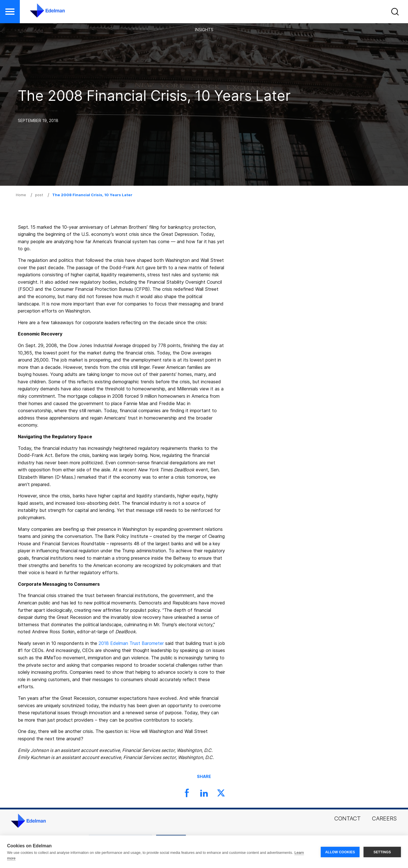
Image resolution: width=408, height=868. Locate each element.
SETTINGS (382, 852)
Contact (348, 818)
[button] (396, 13)
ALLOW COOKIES (340, 852)
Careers (384, 818)
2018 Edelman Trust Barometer (131, 643)
